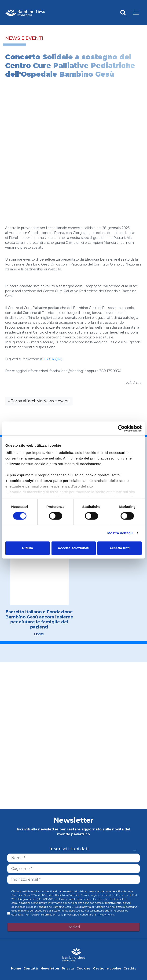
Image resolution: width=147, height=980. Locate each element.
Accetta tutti (119, 548)
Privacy (68, 968)
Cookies (84, 968)
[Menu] (136, 13)
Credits (130, 968)
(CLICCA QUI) (51, 359)
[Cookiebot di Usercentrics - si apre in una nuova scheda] (121, 428)
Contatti (31, 968)
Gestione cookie (107, 968)
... (134, 849)
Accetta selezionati (73, 548)
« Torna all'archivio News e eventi (39, 401)
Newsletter (50, 968)
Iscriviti (74, 927)
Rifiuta (28, 548)
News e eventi (24, 38)
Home (16, 968)
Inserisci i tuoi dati (69, 849)
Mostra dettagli (120, 533)
